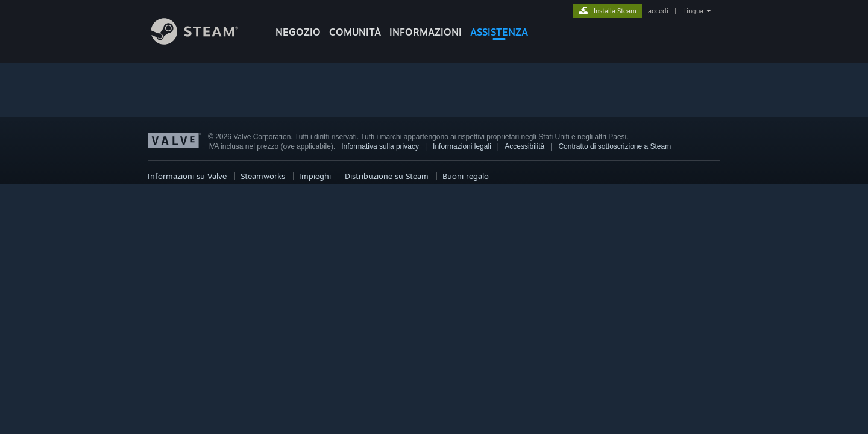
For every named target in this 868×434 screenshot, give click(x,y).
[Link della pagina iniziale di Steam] (204, 41)
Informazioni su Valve (187, 176)
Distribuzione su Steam (387, 176)
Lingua (693, 11)
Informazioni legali (462, 146)
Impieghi (315, 176)
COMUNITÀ (355, 32)
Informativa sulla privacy (380, 146)
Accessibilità (524, 146)
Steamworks (263, 176)
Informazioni (426, 32)
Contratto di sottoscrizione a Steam (615, 146)
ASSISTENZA (499, 32)
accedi (658, 11)
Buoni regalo (466, 176)
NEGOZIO (298, 32)
